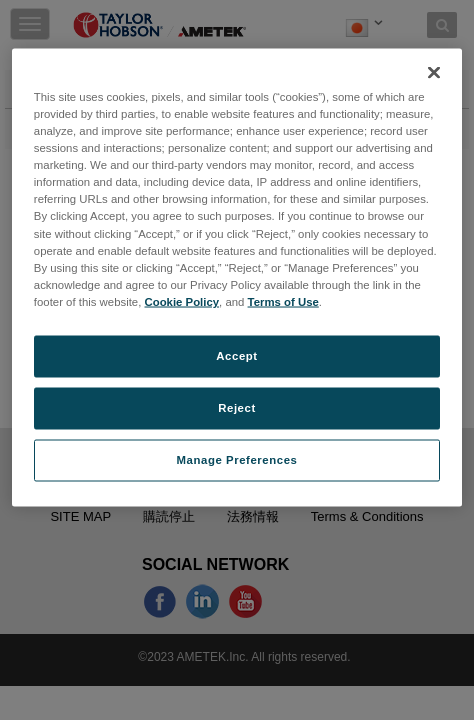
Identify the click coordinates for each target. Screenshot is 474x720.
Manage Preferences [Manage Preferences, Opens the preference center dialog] (237, 459)
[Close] (434, 73)
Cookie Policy (182, 301)
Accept (236, 355)
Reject (237, 407)
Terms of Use (283, 301)
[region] (237, 278)
